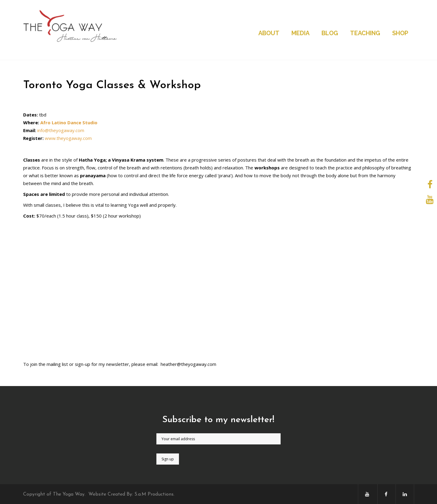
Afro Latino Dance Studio (69, 122)
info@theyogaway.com (61, 130)
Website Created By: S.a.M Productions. (131, 494)
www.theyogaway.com (68, 138)
